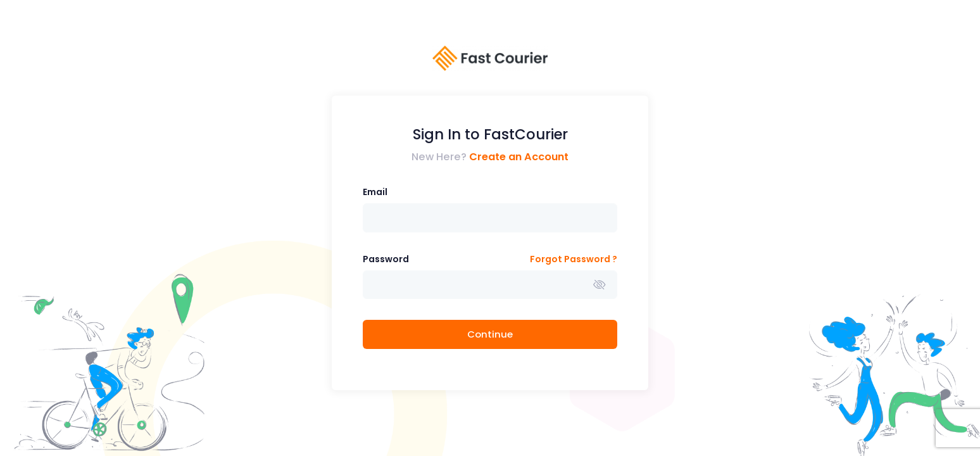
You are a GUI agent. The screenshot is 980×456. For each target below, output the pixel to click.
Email (375, 192)
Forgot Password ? (574, 259)
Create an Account (519, 157)
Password (386, 259)
